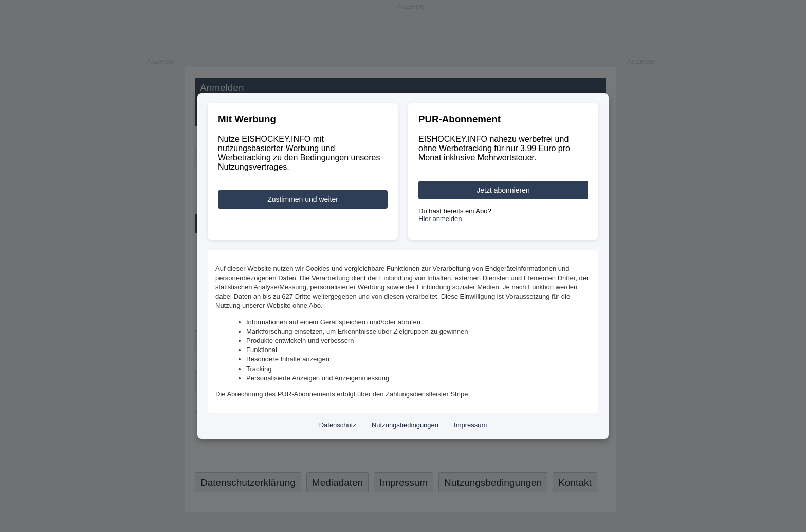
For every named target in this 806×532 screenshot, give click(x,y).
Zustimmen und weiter (303, 199)
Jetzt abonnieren (503, 190)
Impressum (470, 425)
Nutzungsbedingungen (405, 425)
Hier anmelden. (441, 219)
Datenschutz (338, 425)
